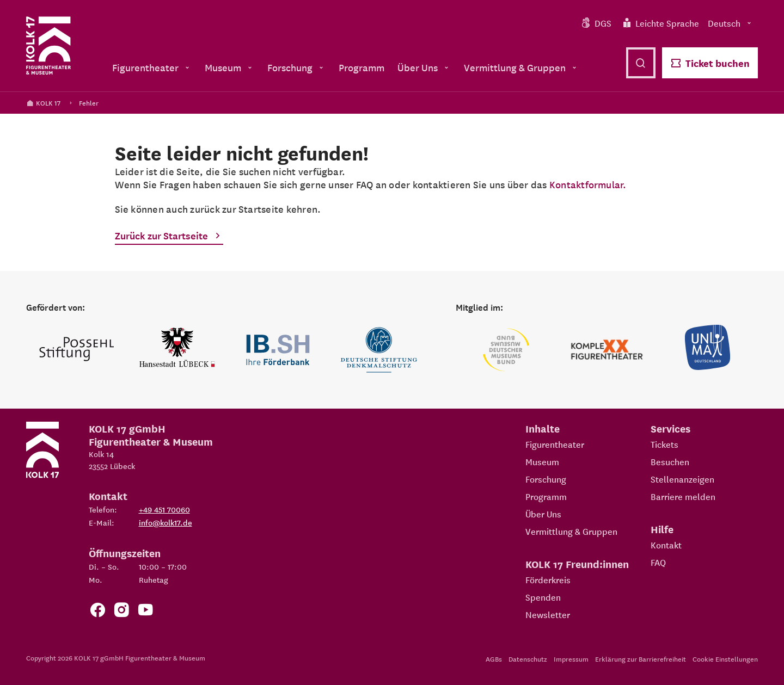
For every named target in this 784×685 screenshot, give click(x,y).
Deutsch (731, 23)
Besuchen (670, 461)
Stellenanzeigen (682, 479)
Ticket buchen (710, 63)
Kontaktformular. (588, 184)
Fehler (89, 103)
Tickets (664, 444)
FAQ (658, 562)
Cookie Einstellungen (725, 659)
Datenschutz (528, 659)
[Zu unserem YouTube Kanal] (145, 612)
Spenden (543, 597)
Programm (546, 496)
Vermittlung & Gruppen (571, 531)
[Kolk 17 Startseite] (48, 46)
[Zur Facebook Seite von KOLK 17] (97, 612)
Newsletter (548, 614)
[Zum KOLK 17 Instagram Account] (121, 612)
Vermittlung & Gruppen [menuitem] (521, 67)
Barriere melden (683, 496)
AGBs (494, 659)
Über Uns (543, 514)
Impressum (571, 659)
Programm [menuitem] (362, 67)
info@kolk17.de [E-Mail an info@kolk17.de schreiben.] (166, 522)
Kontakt (666, 545)
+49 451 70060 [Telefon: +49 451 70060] (164, 509)
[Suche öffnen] (641, 63)
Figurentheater (555, 444)
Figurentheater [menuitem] (152, 67)
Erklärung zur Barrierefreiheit (641, 659)
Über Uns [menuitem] (424, 67)
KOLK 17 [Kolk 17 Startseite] (43, 103)
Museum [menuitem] (229, 67)
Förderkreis (548, 579)
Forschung (546, 479)
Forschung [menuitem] (296, 67)
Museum (542, 461)
